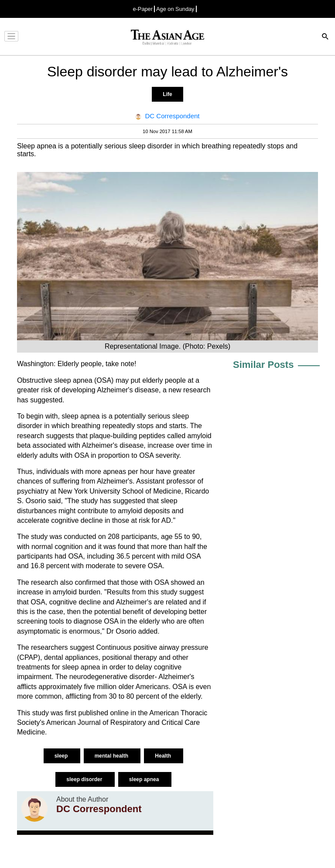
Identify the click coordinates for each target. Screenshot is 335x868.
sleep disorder (85, 779)
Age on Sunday (175, 9)
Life (167, 94)
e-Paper (143, 9)
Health (164, 756)
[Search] (325, 37)
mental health (112, 756)
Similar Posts (263, 365)
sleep (62, 756)
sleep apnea (145, 779)
